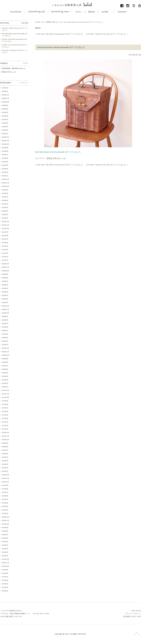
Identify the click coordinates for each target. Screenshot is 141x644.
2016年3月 (5, 464)
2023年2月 (5, 172)
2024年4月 (5, 123)
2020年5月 (5, 288)
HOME (38, 22)
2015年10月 (5, 482)
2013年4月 (5, 587)
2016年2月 (5, 468)
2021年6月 (5, 243)
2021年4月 (5, 250)
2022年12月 (5, 179)
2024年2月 (5, 130)
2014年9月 (5, 528)
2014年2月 (5, 552)
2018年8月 (5, 362)
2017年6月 (5, 411)
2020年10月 (5, 271)
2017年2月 (5, 426)
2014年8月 (5, 531)
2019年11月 (5, 309)
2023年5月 (5, 162)
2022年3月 (5, 211)
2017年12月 (5, 390)
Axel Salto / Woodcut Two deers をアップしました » (107, 34)
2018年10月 (5, 355)
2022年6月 (5, 200)
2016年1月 (5, 471)
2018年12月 (5, 348)
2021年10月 (5, 229)
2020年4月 (5, 292)
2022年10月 (5, 186)
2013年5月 (5, 584)
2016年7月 (5, 450)
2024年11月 (5, 98)
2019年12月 (5, 306)
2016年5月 (5, 457)
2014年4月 (5, 545)
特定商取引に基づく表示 (132, 616)
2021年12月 (5, 222)
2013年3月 (5, 591)
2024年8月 (5, 109)
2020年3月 (5, 295)
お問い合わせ (136, 611)
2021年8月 (5, 236)
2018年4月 (5, 376)
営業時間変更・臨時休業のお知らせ (13, 68)
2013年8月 (5, 573)
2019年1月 (5, 345)
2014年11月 (5, 521)
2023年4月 (5, 165)
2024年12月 (5, 95)
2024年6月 (5, 116)
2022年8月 (5, 193)
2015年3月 (5, 506)
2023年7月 (5, 155)
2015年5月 (5, 499)
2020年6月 (5, 285)
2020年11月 (5, 267)
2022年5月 (5, 204)
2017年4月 (5, 419)
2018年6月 (5, 369)
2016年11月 (5, 436)
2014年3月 (5, 549)
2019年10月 (5, 313)
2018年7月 (5, 366)
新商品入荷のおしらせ (54, 22)
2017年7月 (5, 408)
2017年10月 (5, 397)
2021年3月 (5, 253)
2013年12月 (5, 559)
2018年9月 (5, 359)
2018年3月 (5, 380)
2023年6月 (5, 158)
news (43, 22)
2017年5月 (5, 415)
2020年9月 (5, 274)
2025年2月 (5, 88)
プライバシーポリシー (133, 614)
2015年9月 (5, 485)
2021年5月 (5, 246)
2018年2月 (5, 383)
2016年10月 (5, 440)
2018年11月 (5, 352)
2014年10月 (5, 524)
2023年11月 (5, 141)
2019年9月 (5, 317)
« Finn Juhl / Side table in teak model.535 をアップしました (59, 34)
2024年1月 (5, 134)
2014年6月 (5, 538)
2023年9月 (5, 148)
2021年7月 (5, 239)
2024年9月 (5, 105)
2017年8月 (5, 404)
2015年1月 (5, 513)
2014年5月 (5, 542)
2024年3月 (5, 127)
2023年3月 (5, 169)
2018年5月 (5, 373)
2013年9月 (5, 570)
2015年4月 (5, 503)
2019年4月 (5, 334)
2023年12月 (5, 137)
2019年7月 (5, 324)
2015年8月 (5, 489)
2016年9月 (5, 443)
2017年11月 (5, 394)
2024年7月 (5, 112)
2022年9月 (5, 190)
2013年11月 (5, 563)
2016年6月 (5, 454)
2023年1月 (5, 176)
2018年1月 (5, 387)
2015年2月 (5, 510)
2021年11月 (5, 225)
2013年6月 (5, 580)
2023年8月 (5, 151)
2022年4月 (5, 207)
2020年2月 (5, 299)
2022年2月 (5, 214)
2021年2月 (5, 257)
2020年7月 (5, 281)
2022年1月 (5, 218)
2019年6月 (5, 327)
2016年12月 (5, 433)
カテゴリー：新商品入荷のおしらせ (51, 158)
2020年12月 (5, 264)
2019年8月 (5, 320)
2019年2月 (5, 341)
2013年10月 (5, 566)
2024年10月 (5, 102)
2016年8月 (5, 447)
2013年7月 (5, 577)
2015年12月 (5, 475)
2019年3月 (5, 338)
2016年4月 (5, 461)
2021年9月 (5, 232)
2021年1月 (5, 260)
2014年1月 (5, 556)
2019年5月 (5, 331)
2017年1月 (5, 429)
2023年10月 (5, 144)
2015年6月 (5, 496)
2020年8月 (5, 278)
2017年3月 (5, 422)
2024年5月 (5, 120)
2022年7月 (5, 197)
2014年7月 (5, 535)
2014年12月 (5, 517)
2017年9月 (5, 401)
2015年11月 (5, 478)
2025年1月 (5, 91)
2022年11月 (5, 183)
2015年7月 (5, 492)
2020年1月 (5, 302)
